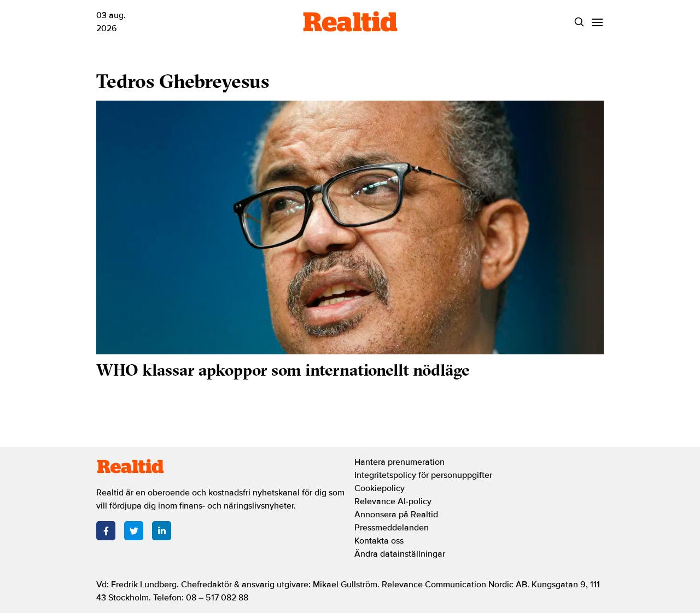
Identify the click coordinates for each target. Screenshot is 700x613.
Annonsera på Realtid (396, 515)
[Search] (579, 22)
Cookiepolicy (380, 488)
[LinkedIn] (162, 531)
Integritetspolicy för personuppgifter (423, 475)
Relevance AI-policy (393, 501)
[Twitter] (134, 531)
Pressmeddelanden (392, 528)
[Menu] (597, 22)
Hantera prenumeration (399, 462)
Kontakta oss (379, 541)
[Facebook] (106, 531)
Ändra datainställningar (400, 554)
